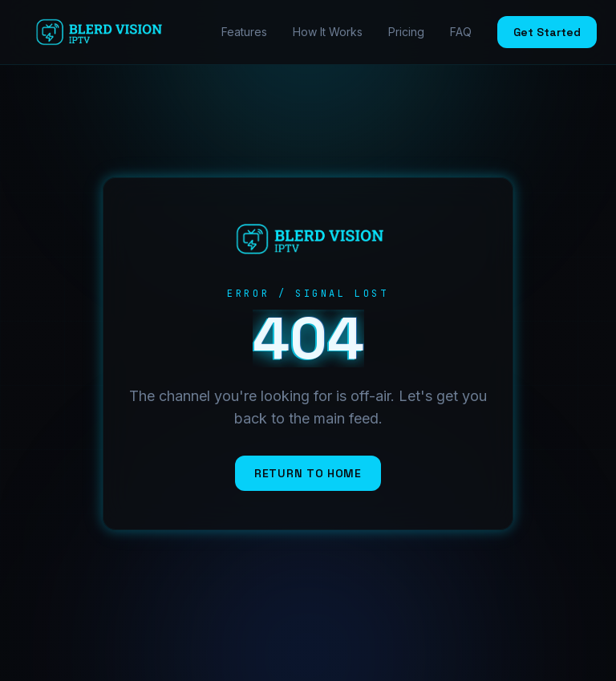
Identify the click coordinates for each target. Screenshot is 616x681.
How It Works (328, 32)
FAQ (461, 32)
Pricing (406, 32)
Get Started (547, 32)
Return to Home (308, 473)
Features (244, 32)
